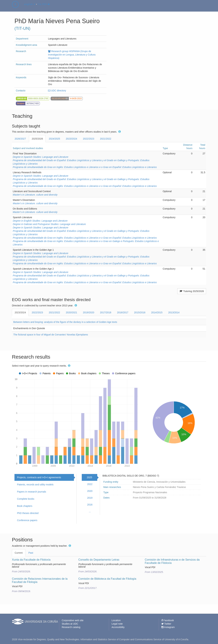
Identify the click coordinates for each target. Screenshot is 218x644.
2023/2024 (72, 139)
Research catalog (71, 627)
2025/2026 (37, 139)
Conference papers (27, 520)
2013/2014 (174, 312)
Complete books (26, 499)
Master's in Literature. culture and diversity (35, 195)
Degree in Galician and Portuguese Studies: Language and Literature (49, 224)
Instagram (168, 627)
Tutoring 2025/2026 (192, 291)
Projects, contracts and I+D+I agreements (39, 477)
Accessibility (118, 627)
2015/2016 (140, 312)
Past (31, 553)
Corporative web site (73, 620)
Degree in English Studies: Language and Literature (40, 221)
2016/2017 (123, 312)
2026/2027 (20, 139)
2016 (90, 505)
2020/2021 (72, 312)
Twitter (166, 624)
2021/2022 (106, 139)
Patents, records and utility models (35, 485)
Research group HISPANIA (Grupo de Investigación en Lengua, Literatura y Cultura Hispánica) (72, 55)
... (90, 511)
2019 (90, 498)
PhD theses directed (28, 513)
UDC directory (57, 91)
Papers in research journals (32, 492)
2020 (90, 491)
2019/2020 (89, 312)
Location (116, 620)
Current (19, 553)
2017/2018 (106, 312)
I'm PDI (44, 7)
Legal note (117, 624)
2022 (90, 484)
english (30, 7)
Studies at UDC (70, 624)
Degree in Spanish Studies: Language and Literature (41, 157)
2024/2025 (54, 139)
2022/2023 (89, 139)
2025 (89, 477)
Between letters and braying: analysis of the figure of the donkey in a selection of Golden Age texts (65, 322)
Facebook (168, 620)
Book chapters (25, 506)
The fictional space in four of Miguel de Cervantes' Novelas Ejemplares (51, 335)
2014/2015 (157, 312)
